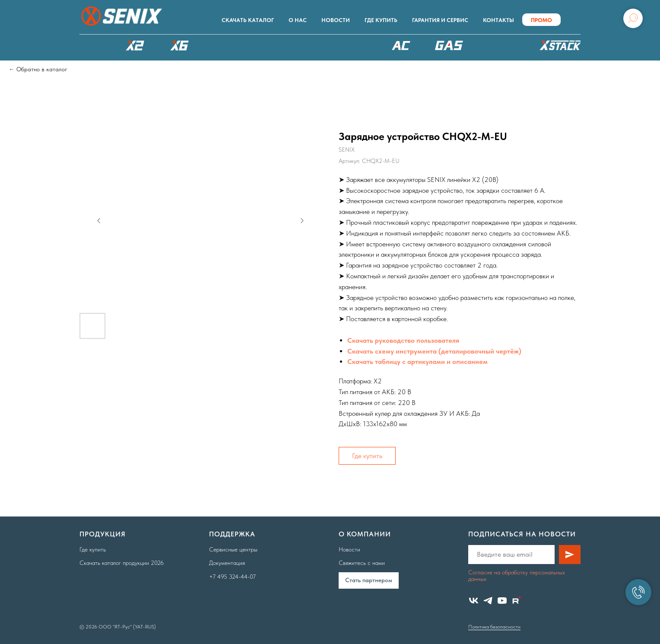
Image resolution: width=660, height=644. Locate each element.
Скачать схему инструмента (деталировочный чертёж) (434, 351)
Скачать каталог (248, 20)
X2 (135, 45)
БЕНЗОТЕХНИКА (449, 45)
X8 (224, 45)
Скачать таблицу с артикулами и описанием (417, 362)
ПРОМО (541, 20)
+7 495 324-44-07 (232, 577)
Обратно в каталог (42, 69)
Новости (336, 20)
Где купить (381, 20)
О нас (298, 20)
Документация (227, 563)
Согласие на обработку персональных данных (517, 575)
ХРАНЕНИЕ (559, 48)
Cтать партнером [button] (369, 580)
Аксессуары (500, 45)
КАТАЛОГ (90, 45)
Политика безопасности (494, 627)
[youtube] (502, 601)
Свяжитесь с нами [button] (362, 563)
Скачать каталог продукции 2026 (122, 563)
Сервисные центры (233, 549)
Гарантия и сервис (440, 20)
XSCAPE (346, 48)
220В (401, 45)
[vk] (474, 601)
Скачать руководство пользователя (403, 340)
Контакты (498, 20)
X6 (180, 45)
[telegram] (488, 601)
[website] (516, 601)
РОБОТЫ (279, 45)
